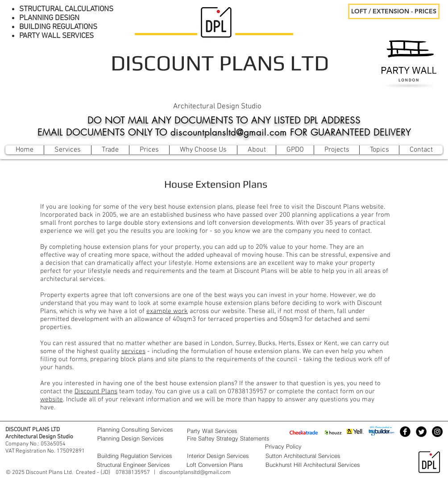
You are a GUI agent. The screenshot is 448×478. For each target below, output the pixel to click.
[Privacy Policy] (305, 446)
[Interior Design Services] (224, 456)
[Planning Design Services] (137, 438)
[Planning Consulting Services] (137, 429)
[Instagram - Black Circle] (437, 432)
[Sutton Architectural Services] (321, 456)
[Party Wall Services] (224, 431)
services (133, 351)
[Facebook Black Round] (405, 432)
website (52, 400)
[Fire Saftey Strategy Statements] (241, 438)
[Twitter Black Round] (421, 432)
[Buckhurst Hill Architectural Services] (321, 465)
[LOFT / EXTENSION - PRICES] (394, 11)
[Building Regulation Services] (137, 456)
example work (167, 311)
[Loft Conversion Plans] (223, 465)
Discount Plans (96, 391)
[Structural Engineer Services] (137, 465)
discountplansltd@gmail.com (195, 473)
